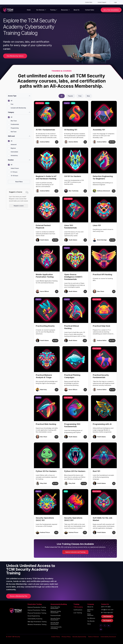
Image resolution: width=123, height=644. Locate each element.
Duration (11, 160)
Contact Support (102, 2)
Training (53, 10)
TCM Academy (78, 607)
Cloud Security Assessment (55, 608)
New (88, 96)
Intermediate (13, 152)
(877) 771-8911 (106, 607)
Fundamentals (13, 124)
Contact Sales (89, 2)
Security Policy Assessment (55, 619)
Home (29, 10)
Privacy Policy (66, 637)
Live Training (78, 613)
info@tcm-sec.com (107, 610)
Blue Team (12, 121)
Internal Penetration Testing (37, 610)
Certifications (78, 610)
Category (11, 112)
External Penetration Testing (37, 607)
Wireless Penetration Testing (37, 624)
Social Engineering (34, 616)
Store (89, 624)
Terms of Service (93, 637)
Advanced (12, 145)
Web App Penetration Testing (37, 622)
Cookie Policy (55, 637)
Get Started (107, 616)
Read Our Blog (90, 610)
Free (11, 104)
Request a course (19, 206)
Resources (65, 10)
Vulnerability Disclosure (108, 637)
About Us (77, 10)
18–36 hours (13, 176)
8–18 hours (13, 172)
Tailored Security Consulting (56, 628)
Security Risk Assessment (55, 623)
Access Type (12, 96)
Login (115, 2)
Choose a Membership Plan (18, 596)
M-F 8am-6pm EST (107, 613)
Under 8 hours (13, 168)
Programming (13, 128)
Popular (70, 96)
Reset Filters (19, 182)
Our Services (40, 10)
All (10, 101)
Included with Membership (17, 108)
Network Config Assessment (56, 612)
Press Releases (90, 615)
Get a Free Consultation (111, 10)
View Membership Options (15, 56)
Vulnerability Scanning (35, 619)
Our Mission (91, 618)
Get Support (107, 621)
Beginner (12, 148)
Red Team (12, 132)
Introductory (13, 156)
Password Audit (56, 616)
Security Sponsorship (79, 637)
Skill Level (11, 136)
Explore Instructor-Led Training (75, 552)
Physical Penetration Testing (37, 613)
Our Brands (91, 621)
